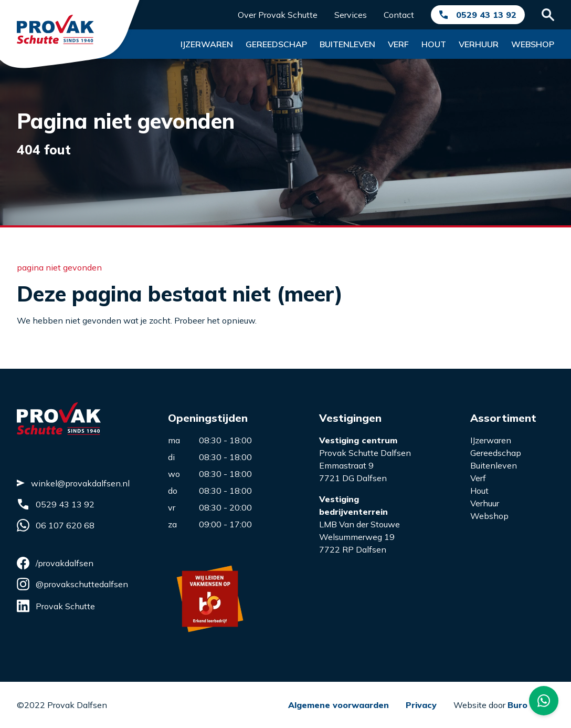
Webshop (533, 44)
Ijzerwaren (207, 44)
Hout (434, 44)
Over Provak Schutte (278, 15)
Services (351, 15)
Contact (399, 15)
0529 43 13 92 (486, 15)
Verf (398, 44)
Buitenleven (347, 44)
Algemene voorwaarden (339, 705)
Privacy (421, 705)
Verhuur (479, 44)
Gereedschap (276, 44)
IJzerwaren (491, 440)
